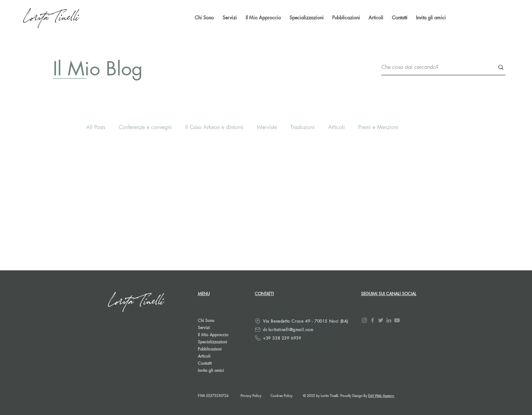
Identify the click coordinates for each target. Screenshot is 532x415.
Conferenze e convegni (145, 127)
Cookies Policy (281, 395)
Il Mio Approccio (213, 335)
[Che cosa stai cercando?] (433, 67)
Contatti (205, 363)
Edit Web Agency (382, 395)
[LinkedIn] (389, 320)
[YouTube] (397, 320)
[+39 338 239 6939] (291, 338)
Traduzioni (302, 127)
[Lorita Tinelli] (52, 18)
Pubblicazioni (210, 349)
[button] (345, 18)
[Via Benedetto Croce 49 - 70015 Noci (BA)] (304, 321)
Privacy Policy (251, 395)
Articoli (336, 127)
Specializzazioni (212, 342)
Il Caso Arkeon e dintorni (214, 127)
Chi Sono (206, 320)
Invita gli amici (211, 370)
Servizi (204, 328)
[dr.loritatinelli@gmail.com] (291, 330)
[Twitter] (381, 320)
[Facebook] (373, 320)
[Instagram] (364, 320)
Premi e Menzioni (378, 127)
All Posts (96, 127)
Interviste (267, 127)
